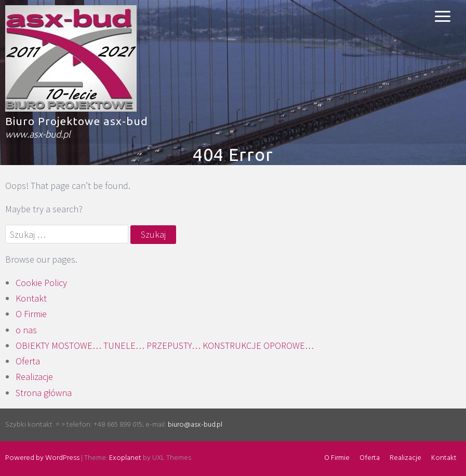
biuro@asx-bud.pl (195, 425)
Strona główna (44, 393)
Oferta (28, 361)
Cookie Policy (41, 283)
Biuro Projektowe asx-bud (77, 121)
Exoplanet (125, 458)
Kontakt (31, 298)
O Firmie (31, 314)
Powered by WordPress (42, 458)
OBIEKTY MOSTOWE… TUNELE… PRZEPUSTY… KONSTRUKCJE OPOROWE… (165, 345)
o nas (26, 330)
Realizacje (34, 377)
